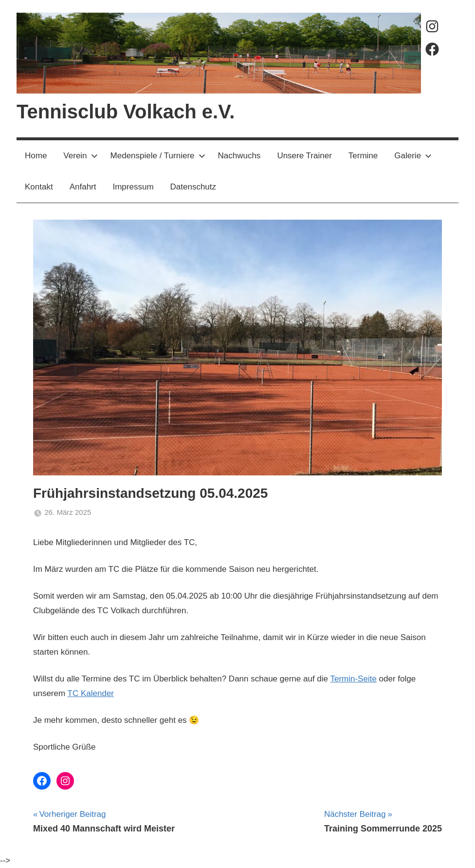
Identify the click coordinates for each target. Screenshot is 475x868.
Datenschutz (193, 187)
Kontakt (39, 187)
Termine (363, 156)
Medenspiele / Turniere (158, 156)
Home (36, 156)
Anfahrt (83, 187)
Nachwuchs (239, 156)
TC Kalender (91, 693)
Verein (80, 156)
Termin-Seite (353, 679)
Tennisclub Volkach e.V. (126, 112)
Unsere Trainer (304, 156)
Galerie (413, 156)
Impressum (133, 187)
